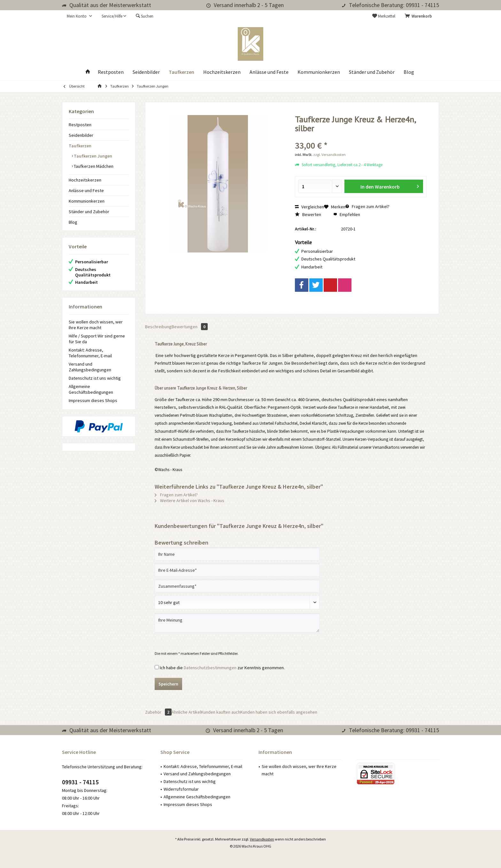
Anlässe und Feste (86, 190)
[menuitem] (420, 16)
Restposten (80, 125)
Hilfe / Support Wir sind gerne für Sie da (97, 339)
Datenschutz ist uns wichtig (95, 378)
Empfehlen (347, 214)
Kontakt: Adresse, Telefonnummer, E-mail (90, 353)
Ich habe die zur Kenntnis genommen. (222, 668)
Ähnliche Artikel (186, 712)
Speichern (168, 684)
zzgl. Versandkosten (329, 155)
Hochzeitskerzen (85, 180)
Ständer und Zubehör (89, 212)
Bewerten (308, 214)
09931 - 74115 (80, 782)
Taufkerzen (80, 146)
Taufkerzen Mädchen (93, 166)
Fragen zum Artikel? (367, 206)
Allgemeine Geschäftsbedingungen (91, 389)
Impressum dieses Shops (93, 400)
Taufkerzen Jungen (92, 156)
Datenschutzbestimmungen (210, 668)
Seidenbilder (81, 135)
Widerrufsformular (181, 789)
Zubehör (158, 712)
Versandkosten (262, 839)
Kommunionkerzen (87, 201)
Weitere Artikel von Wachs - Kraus (189, 500)
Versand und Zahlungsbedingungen (90, 367)
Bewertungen (190, 327)
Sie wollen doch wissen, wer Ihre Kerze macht (96, 325)
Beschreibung (158, 327)
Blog (73, 222)
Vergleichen (309, 207)
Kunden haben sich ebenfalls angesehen (279, 712)
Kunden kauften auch (221, 712)
